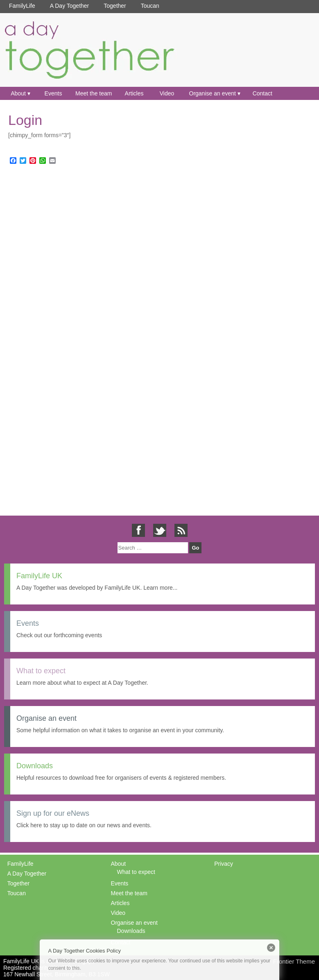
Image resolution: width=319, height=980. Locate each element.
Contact (262, 93)
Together (115, 6)
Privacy (224, 864)
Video (167, 93)
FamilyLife (22, 6)
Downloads (131, 931)
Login (25, 120)
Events (53, 93)
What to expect (136, 872)
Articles (134, 93)
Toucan (150, 6)
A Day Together (69, 6)
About (18, 93)
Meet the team (94, 93)
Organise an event (213, 93)
